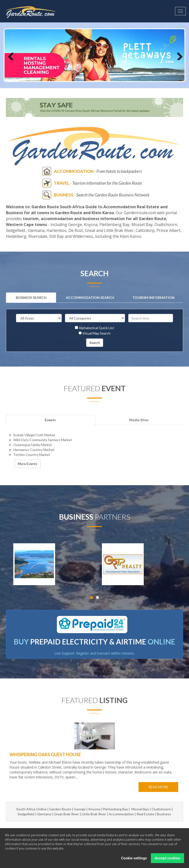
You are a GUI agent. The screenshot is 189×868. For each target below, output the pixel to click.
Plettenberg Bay (115, 809)
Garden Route (60, 809)
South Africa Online (31, 809)
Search (95, 343)
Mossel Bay (140, 809)
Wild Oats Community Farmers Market (43, 440)
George (80, 809)
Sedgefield (26, 814)
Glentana (44, 814)
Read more (158, 787)
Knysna (94, 809)
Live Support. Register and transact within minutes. (95, 653)
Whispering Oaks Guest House (45, 755)
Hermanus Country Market (34, 450)
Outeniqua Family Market (33, 445)
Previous (11, 55)
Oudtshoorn (161, 809)
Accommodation (121, 814)
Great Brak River (66, 814)
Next (178, 55)
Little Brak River (94, 814)
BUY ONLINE (94, 642)
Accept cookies (167, 858)
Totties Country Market (32, 455)
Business (164, 814)
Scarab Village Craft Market (34, 435)
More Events (28, 464)
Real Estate (145, 814)
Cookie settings (134, 858)
